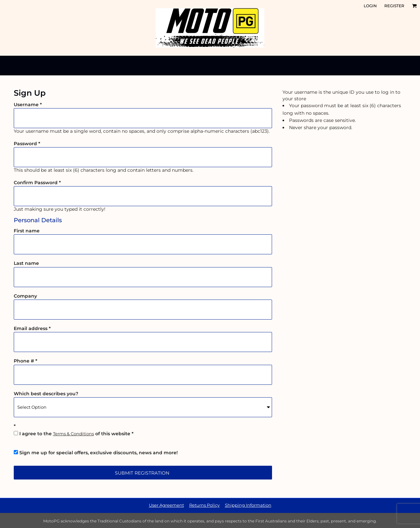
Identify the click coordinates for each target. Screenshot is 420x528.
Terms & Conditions (73, 434)
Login (370, 6)
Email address (31, 328)
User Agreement (166, 505)
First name (27, 231)
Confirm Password (36, 183)
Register (394, 6)
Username (26, 105)
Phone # (24, 361)
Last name (26, 263)
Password (25, 144)
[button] (414, 6)
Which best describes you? (46, 394)
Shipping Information (248, 505)
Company (25, 296)
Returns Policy (204, 505)
